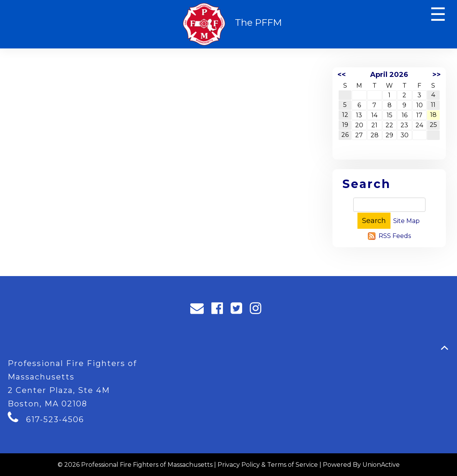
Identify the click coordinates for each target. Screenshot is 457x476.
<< (342, 75)
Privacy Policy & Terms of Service (268, 465)
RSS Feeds (395, 236)
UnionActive (381, 465)
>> (437, 75)
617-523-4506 (55, 419)
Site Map (406, 221)
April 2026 (389, 75)
